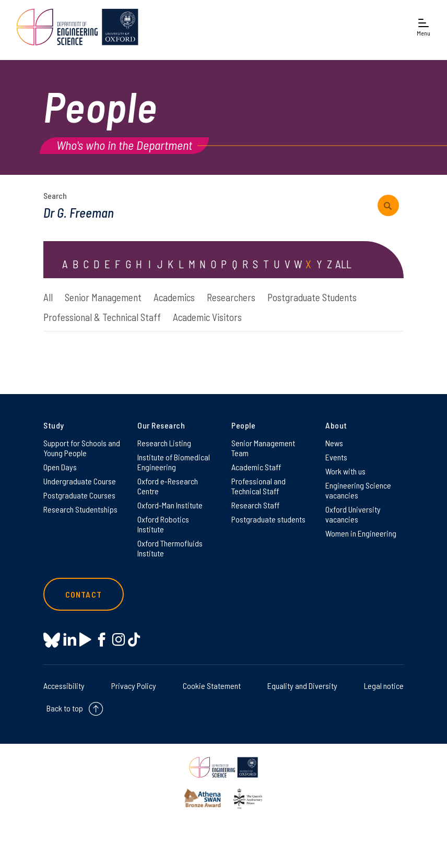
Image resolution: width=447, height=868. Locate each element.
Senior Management (103, 297)
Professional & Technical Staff (102, 317)
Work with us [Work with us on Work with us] (345, 471)
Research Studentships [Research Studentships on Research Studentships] (80, 509)
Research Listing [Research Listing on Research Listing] (164, 443)
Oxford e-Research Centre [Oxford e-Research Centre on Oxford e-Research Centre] (168, 486)
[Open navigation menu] (424, 27)
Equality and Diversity (302, 686)
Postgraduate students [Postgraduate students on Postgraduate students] (268, 519)
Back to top (65, 708)
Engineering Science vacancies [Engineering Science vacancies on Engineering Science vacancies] (358, 490)
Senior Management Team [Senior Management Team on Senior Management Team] (263, 448)
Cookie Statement (212, 686)
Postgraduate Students (312, 297)
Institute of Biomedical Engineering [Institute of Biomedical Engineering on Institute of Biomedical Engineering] (174, 462)
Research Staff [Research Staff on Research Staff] (255, 505)
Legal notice (384, 686)
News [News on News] (334, 443)
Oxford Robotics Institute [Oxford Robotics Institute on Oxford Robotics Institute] (163, 524)
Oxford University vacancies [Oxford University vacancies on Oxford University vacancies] (353, 514)
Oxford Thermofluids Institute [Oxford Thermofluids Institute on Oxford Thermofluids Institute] (170, 548)
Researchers (231, 297)
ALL (343, 264)
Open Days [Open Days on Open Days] (60, 467)
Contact (84, 594)
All (48, 297)
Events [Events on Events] (336, 457)
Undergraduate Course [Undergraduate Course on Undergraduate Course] (80, 481)
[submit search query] (388, 205)
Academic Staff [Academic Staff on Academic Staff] (256, 467)
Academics (174, 297)
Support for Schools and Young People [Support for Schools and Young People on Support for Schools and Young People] (82, 448)
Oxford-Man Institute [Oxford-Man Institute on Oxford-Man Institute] (170, 505)
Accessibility (64, 686)
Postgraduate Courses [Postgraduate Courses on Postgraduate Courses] (79, 495)
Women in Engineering (361, 533)
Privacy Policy (134, 686)
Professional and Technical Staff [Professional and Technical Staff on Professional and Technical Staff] (258, 486)
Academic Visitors (207, 317)
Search (55, 195)
